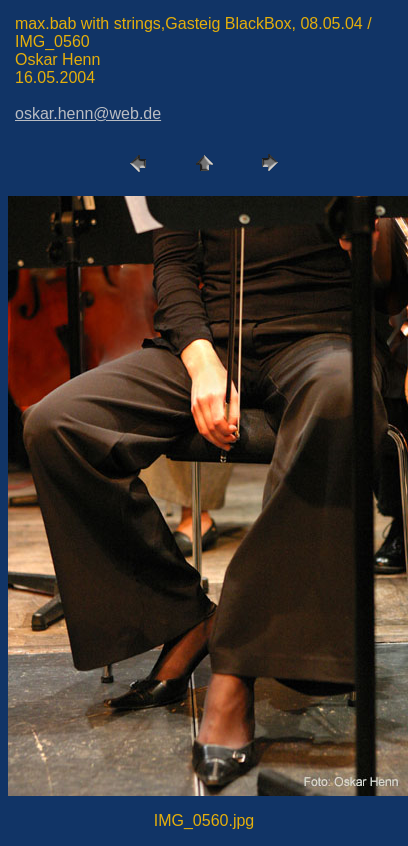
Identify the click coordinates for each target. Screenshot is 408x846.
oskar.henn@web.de (88, 113)
